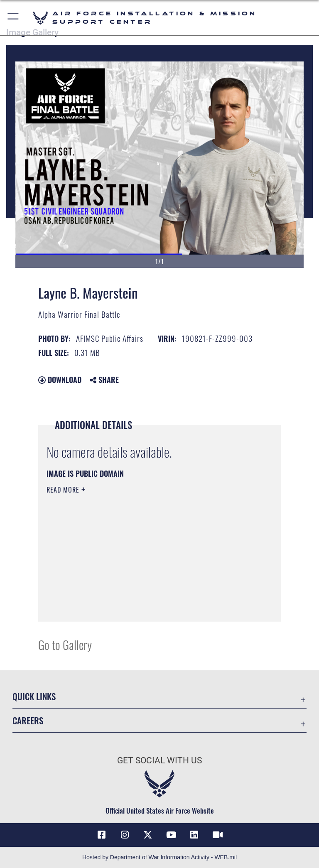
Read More (64, 490)
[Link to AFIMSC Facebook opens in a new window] (101, 835)
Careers (28, 720)
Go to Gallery (65, 644)
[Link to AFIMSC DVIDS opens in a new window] (218, 835)
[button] (13, 18)
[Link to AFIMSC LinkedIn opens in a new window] (194, 835)
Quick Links (34, 696)
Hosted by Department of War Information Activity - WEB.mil (159, 857)
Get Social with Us (159, 760)
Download (60, 380)
